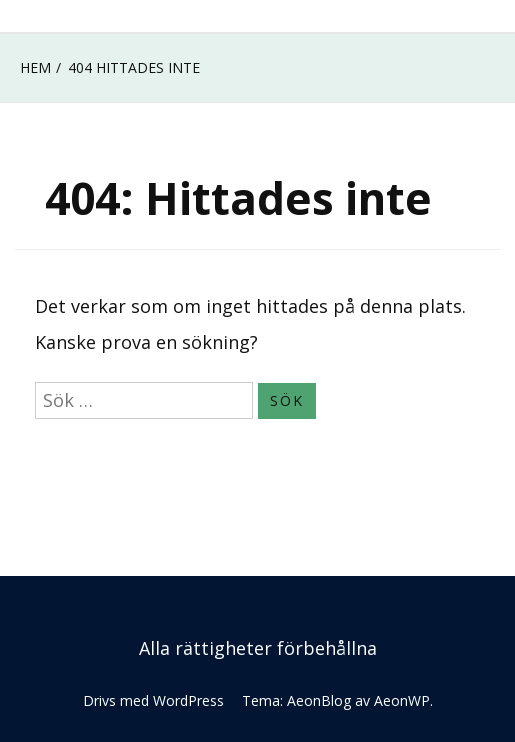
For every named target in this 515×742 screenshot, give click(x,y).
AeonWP (402, 700)
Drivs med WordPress (153, 700)
